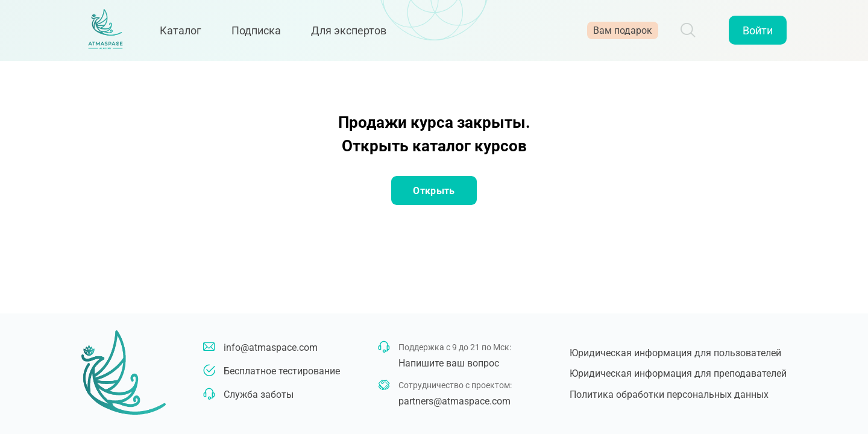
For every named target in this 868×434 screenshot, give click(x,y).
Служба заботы (259, 395)
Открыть (434, 191)
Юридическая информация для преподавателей (678, 373)
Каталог (184, 32)
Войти (758, 32)
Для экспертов (352, 32)
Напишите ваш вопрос (449, 363)
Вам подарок (623, 32)
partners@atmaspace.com (454, 401)
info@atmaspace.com (271, 348)
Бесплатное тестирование (282, 371)
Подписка (259, 32)
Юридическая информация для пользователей (675, 353)
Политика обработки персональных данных (669, 395)
